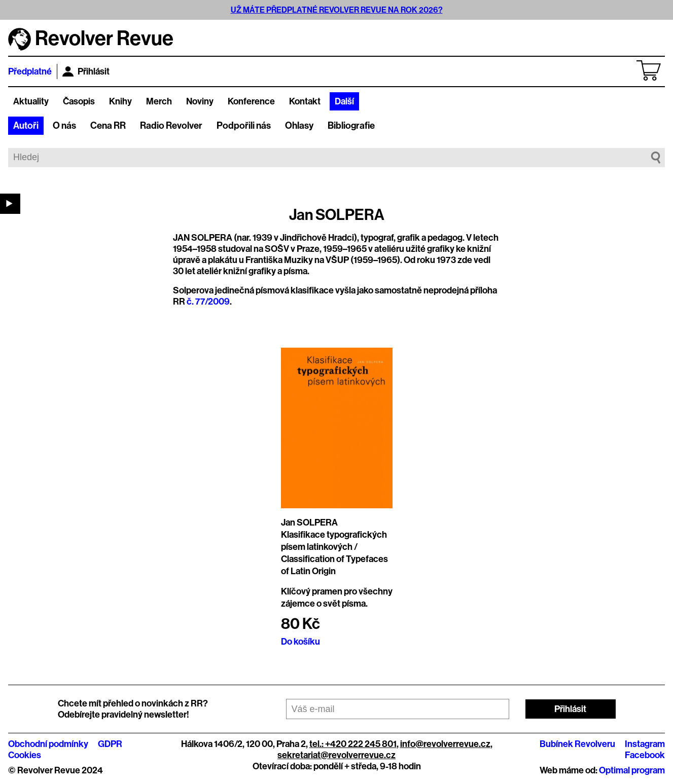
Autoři (26, 126)
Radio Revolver (171, 126)
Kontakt (305, 101)
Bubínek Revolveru (577, 744)
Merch (159, 101)
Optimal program (632, 770)
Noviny (200, 101)
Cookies (25, 755)
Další (344, 101)
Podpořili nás (244, 126)
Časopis (79, 101)
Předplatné (30, 71)
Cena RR (108, 126)
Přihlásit (86, 71)
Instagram (645, 744)
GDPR (110, 744)
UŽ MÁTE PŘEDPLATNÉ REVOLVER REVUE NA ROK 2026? (337, 10)
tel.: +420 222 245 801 (353, 744)
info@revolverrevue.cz (445, 744)
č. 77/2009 (208, 302)
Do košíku (300, 642)
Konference (251, 101)
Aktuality (31, 101)
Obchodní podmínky (48, 744)
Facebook (645, 755)
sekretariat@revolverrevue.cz (336, 755)
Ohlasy (299, 126)
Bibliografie (351, 126)
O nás (64, 126)
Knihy (120, 101)
